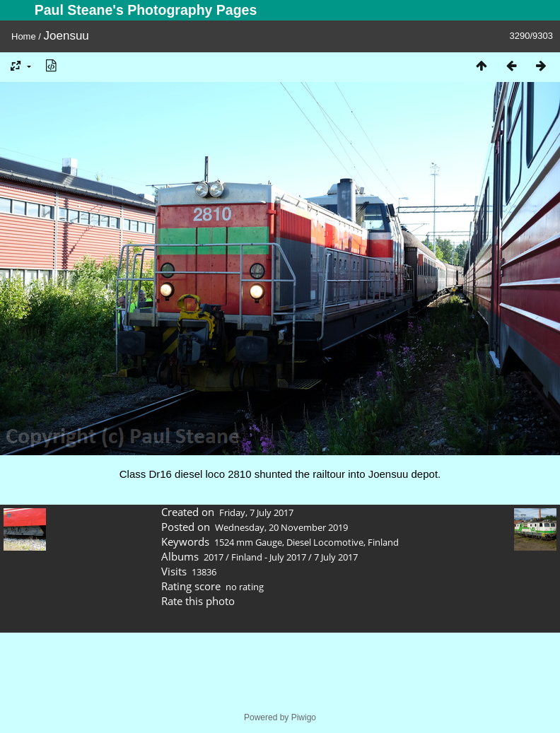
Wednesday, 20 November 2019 (281, 527)
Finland (383, 542)
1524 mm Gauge (248, 542)
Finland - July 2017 (269, 557)
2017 (214, 557)
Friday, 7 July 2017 (256, 512)
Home (24, 36)
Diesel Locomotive (325, 542)
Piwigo (304, 717)
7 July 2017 (336, 557)
